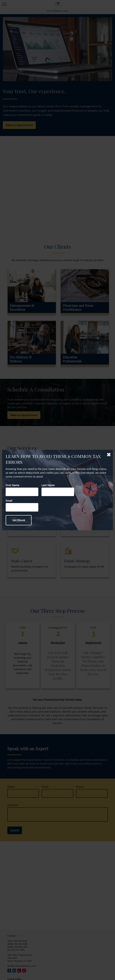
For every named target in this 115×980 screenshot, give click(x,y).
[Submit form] (19, 520)
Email (9, 501)
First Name (12, 485)
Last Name (48, 485)
